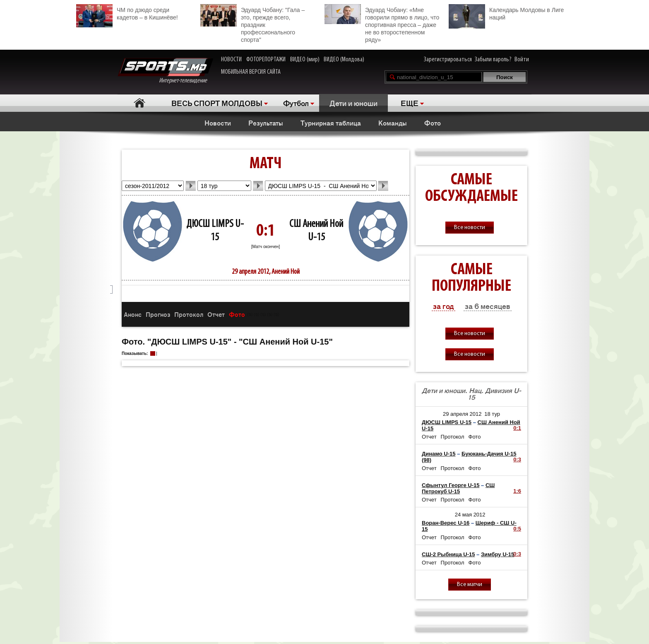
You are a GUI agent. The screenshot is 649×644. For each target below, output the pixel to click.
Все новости (470, 228)
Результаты (266, 123)
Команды (393, 123)
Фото (433, 123)
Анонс (133, 314)
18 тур (492, 414)
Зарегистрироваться (448, 60)
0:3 (517, 459)
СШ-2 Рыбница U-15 (448, 554)
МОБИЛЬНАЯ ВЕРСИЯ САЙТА (251, 72)
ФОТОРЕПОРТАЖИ (266, 60)
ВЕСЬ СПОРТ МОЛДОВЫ (217, 103)
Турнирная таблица (331, 123)
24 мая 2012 (470, 515)
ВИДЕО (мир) (305, 60)
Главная (139, 103)
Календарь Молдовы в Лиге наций (506, 13)
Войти (522, 60)
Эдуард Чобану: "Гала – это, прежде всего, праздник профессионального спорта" (252, 24)
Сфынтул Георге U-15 (451, 485)
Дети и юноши (353, 103)
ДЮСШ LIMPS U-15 (447, 422)
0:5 (517, 529)
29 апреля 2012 (462, 414)
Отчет (216, 314)
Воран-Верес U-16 (446, 523)
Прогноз (158, 314)
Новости (218, 123)
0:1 (517, 428)
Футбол (296, 103)
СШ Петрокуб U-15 (458, 488)
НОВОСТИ (231, 60)
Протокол (189, 314)
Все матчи (470, 585)
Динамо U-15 (439, 454)
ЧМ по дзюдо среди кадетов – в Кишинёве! (127, 13)
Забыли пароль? (493, 60)
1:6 (517, 491)
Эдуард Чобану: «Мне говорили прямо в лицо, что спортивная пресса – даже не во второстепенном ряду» (382, 24)
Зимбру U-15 (498, 554)
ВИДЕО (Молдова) (344, 60)
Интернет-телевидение (165, 71)
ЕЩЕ (410, 103)
